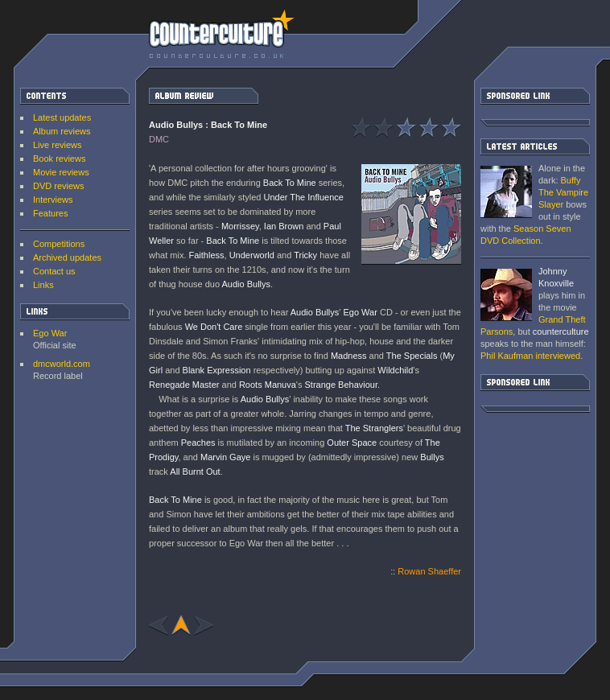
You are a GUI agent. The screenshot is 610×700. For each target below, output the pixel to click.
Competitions (59, 244)
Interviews (53, 200)
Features (50, 213)
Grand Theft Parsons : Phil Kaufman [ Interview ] (506, 295)
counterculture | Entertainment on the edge (222, 34)
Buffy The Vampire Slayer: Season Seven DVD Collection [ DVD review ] (506, 192)
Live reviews (58, 145)
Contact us (54, 271)
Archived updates (67, 257)
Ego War (50, 333)
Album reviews (62, 131)
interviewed (530, 356)
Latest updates (62, 117)
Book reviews (59, 159)
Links (43, 285)
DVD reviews (59, 186)
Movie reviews (61, 172)
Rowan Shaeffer (429, 571)
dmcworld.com (62, 364)
